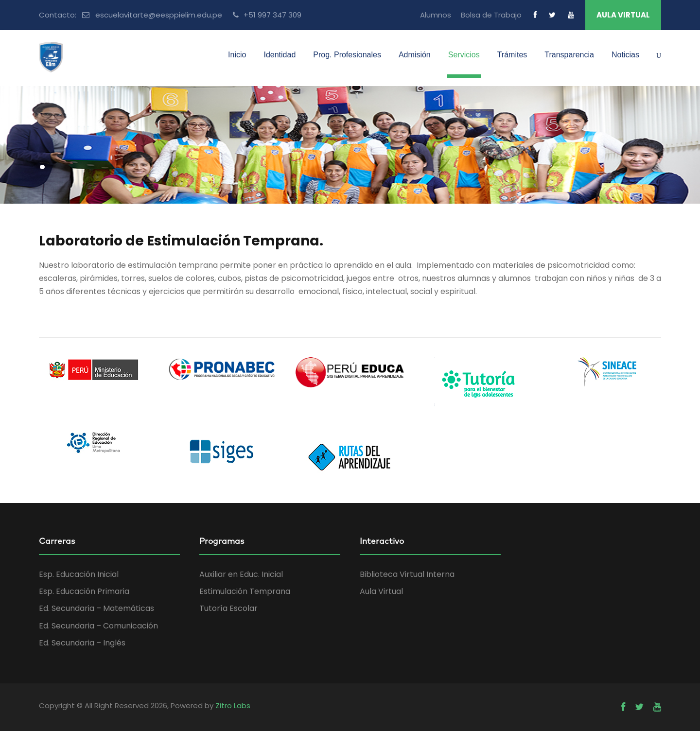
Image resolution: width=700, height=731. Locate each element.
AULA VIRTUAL (623, 15)
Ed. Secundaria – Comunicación (98, 626)
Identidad (280, 55)
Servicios (464, 55)
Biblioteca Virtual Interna (407, 574)
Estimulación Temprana (245, 591)
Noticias (625, 55)
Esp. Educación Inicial (79, 574)
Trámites (512, 55)
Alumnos (436, 15)
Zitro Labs (233, 705)
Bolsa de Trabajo (491, 15)
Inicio (237, 55)
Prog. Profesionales (347, 55)
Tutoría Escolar (228, 608)
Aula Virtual (381, 591)
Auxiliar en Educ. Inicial (241, 574)
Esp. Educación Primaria (84, 591)
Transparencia (569, 55)
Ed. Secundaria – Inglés (82, 643)
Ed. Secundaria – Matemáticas (96, 608)
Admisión (415, 55)
